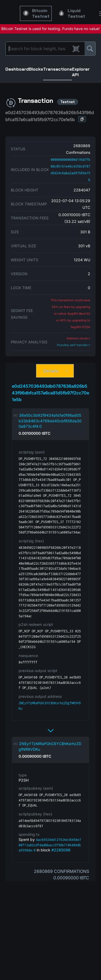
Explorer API (81, 72)
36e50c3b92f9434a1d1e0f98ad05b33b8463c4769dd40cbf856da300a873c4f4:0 (50, 421)
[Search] (39, 49)
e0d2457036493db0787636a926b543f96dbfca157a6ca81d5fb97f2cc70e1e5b (50, 393)
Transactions (58, 69)
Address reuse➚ (78, 338)
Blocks (36, 69)
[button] (82, 119)
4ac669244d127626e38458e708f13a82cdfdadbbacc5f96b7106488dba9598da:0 (50, 845)
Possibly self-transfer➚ (74, 345)
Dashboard (17, 69)
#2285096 (61, 850)
